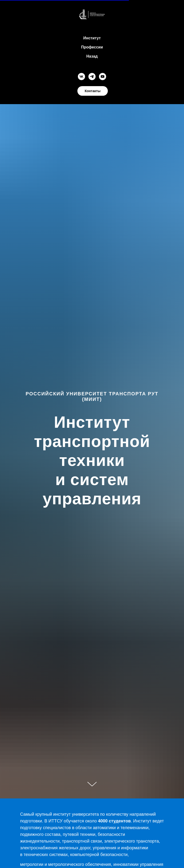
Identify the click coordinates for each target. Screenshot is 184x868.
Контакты (92, 91)
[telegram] (92, 77)
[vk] (81, 77)
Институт (92, 38)
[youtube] (103, 77)
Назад (92, 56)
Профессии (92, 47)
